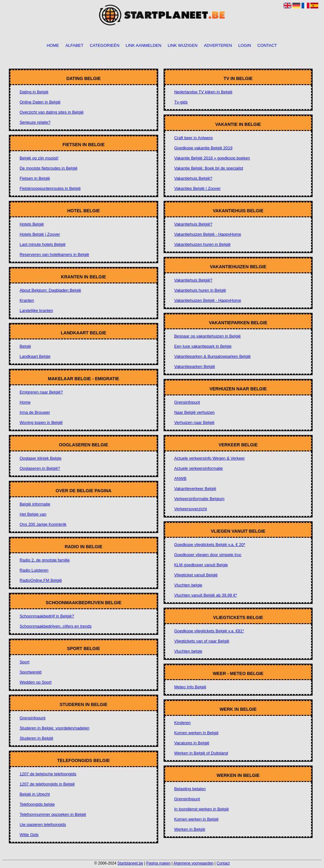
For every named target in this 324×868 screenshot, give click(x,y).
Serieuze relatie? (35, 122)
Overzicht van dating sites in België (52, 112)
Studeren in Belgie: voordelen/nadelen (54, 728)
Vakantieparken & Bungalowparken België (212, 356)
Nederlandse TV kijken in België (203, 92)
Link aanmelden (143, 46)
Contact (267, 46)
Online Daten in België (40, 102)
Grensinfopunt (33, 718)
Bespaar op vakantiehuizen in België (207, 336)
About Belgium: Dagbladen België (50, 290)
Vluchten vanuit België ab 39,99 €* (206, 595)
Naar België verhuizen (194, 412)
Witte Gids (29, 835)
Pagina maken (158, 863)
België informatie (35, 504)
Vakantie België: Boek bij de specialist (209, 168)
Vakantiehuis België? (193, 178)
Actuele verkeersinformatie (198, 468)
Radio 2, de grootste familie (45, 560)
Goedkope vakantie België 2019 (203, 148)
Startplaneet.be (130, 863)
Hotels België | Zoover (40, 234)
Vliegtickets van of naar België (202, 641)
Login (245, 46)
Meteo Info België (190, 687)
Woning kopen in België (41, 422)
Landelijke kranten (36, 310)
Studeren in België (36, 738)
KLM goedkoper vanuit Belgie (201, 565)
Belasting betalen (190, 789)
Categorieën (105, 46)
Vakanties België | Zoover (197, 188)
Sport (25, 662)
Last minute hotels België (43, 244)
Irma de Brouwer (35, 412)
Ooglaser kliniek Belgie (40, 458)
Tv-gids (181, 102)
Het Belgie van (33, 514)
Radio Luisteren (34, 570)
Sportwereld (31, 672)
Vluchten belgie (188, 585)
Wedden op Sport (36, 682)
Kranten (27, 300)
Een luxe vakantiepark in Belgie (203, 346)
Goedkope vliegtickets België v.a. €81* (209, 631)
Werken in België (190, 829)
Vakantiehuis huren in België (200, 290)
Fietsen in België (35, 178)
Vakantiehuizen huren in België (202, 244)
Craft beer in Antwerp (193, 138)
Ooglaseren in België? (40, 468)
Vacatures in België (192, 743)
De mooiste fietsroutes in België (49, 168)
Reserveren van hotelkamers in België (54, 254)
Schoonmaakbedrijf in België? (47, 616)
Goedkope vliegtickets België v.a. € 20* (210, 545)
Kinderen (182, 723)
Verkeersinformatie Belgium (199, 499)
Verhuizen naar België (194, 422)
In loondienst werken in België (201, 809)
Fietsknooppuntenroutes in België (50, 188)
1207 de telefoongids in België (47, 784)
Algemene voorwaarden (193, 863)
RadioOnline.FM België (41, 580)
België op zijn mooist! (39, 158)
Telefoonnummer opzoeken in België (53, 814)
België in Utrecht (35, 794)
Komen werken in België (196, 733)
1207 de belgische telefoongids (48, 774)
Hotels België (32, 224)
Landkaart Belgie (35, 356)
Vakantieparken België (194, 366)
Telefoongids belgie (37, 804)
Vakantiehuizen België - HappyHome (208, 234)
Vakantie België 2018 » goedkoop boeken (212, 158)
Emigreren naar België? (41, 392)
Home (53, 46)
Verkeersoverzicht (190, 509)
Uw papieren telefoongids (43, 825)
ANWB (180, 478)
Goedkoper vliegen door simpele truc (208, 555)
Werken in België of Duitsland (201, 753)
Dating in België (34, 92)
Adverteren (218, 46)
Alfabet (75, 46)
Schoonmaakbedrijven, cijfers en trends (56, 626)
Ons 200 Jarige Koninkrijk (43, 524)
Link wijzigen (183, 46)
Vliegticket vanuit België (196, 575)
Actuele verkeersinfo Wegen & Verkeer (209, 458)
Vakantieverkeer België (195, 489)
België (25, 346)
